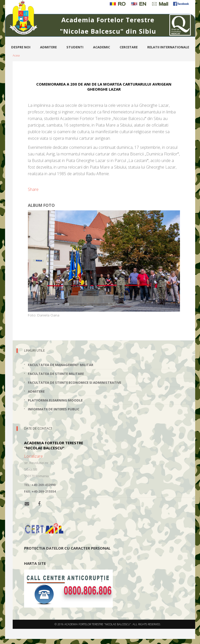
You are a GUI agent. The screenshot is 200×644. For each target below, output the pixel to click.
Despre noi (21, 47)
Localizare (33, 456)
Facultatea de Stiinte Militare (56, 374)
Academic (102, 47)
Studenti (75, 47)
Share (33, 189)
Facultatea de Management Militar (61, 365)
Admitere (48, 47)
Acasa (16, 55)
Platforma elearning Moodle (55, 400)
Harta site (35, 563)
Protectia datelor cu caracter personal (67, 548)
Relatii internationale (168, 47)
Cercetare (129, 47)
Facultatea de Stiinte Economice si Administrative (75, 383)
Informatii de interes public (54, 409)
